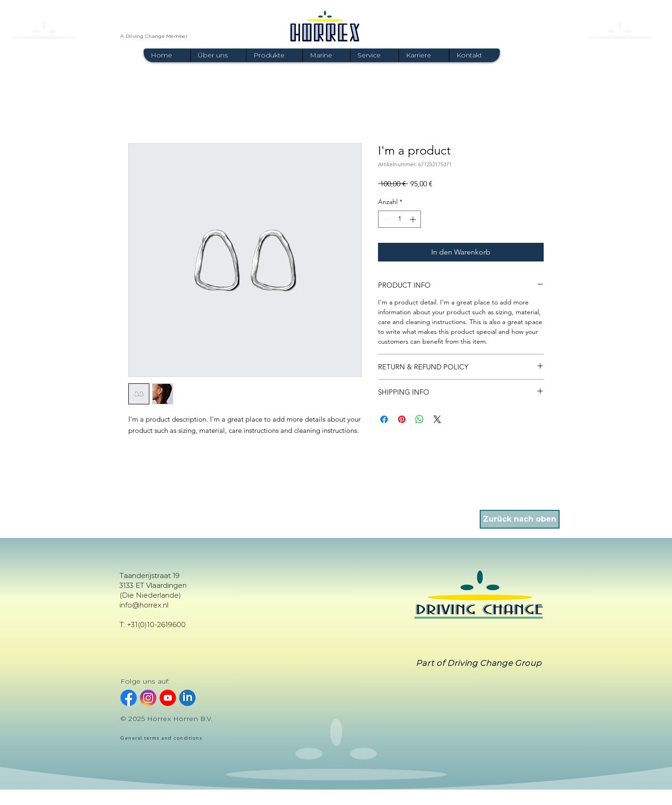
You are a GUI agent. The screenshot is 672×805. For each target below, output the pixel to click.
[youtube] (168, 698)
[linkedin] (187, 698)
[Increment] (414, 219)
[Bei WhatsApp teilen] (420, 419)
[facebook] (129, 698)
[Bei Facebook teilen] (384, 419)
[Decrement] (385, 219)
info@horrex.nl (144, 605)
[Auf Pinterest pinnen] (402, 419)
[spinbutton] (399, 219)
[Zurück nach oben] (520, 519)
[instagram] (148, 698)
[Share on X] (437, 419)
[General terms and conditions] (167, 738)
